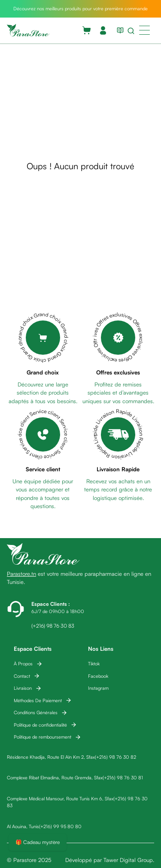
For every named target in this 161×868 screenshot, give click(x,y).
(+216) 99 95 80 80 (60, 826)
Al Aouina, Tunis (23, 826)
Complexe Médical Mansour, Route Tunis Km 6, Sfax (60, 799)
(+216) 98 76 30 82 (115, 757)
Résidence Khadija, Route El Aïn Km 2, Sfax (51, 757)
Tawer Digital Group (128, 860)
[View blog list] (118, 30)
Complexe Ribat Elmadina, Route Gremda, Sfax (55, 778)
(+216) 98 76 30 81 (123, 778)
